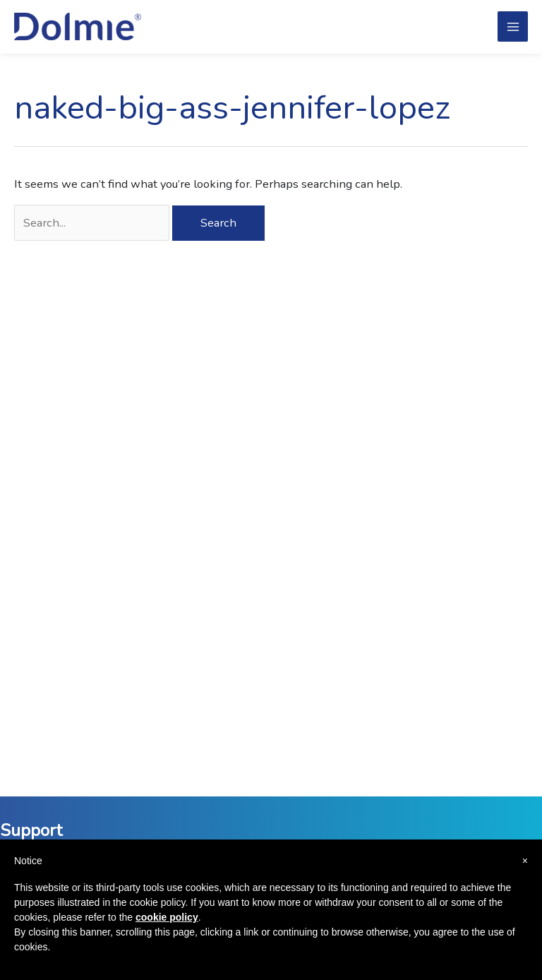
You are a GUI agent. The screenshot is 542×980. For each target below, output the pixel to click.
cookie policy (167, 917)
